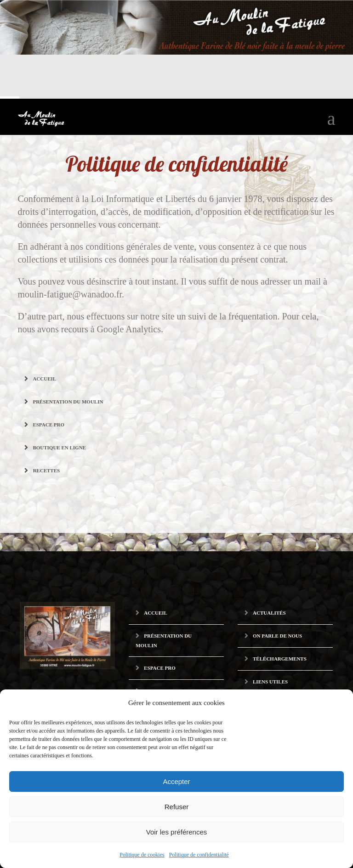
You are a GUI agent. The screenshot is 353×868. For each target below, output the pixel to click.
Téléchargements (280, 659)
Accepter (176, 781)
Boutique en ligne (59, 448)
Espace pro (48, 425)
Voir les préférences (177, 832)
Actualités (269, 613)
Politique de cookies (142, 855)
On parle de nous (277, 636)
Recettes (46, 470)
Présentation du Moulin (68, 402)
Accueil (44, 379)
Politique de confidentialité (199, 855)
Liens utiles (270, 682)
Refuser (177, 807)
